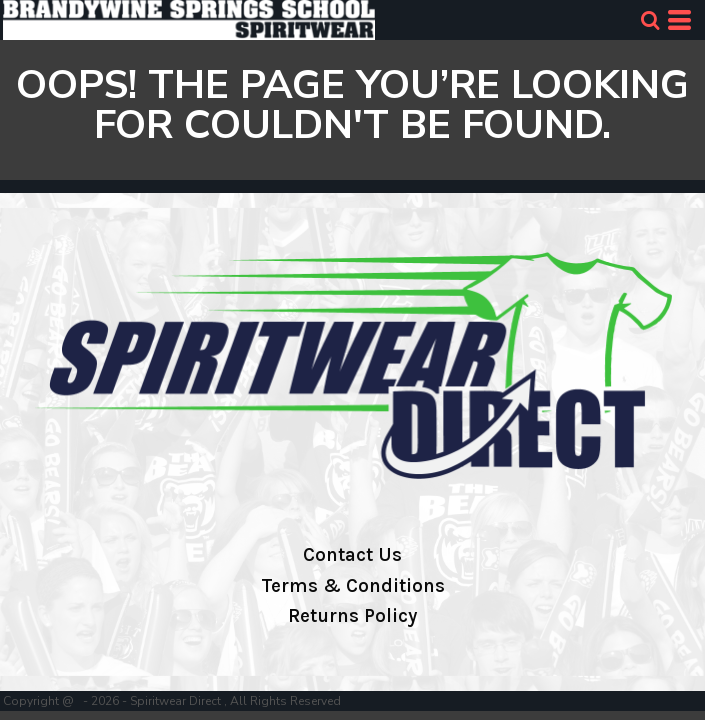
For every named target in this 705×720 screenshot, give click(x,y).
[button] (650, 20)
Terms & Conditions (353, 586)
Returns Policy (352, 616)
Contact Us (352, 555)
